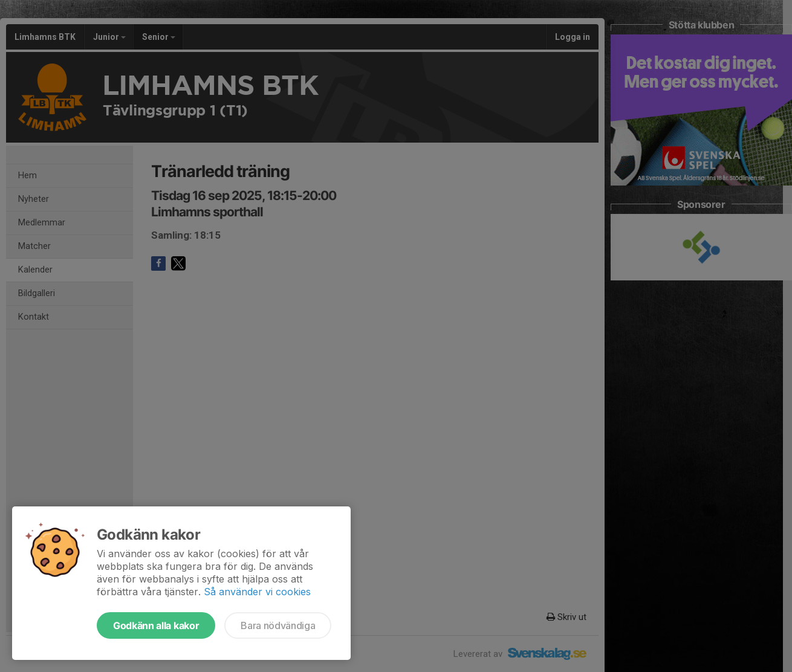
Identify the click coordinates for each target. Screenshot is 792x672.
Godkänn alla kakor (156, 625)
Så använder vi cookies (257, 592)
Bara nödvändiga (278, 625)
